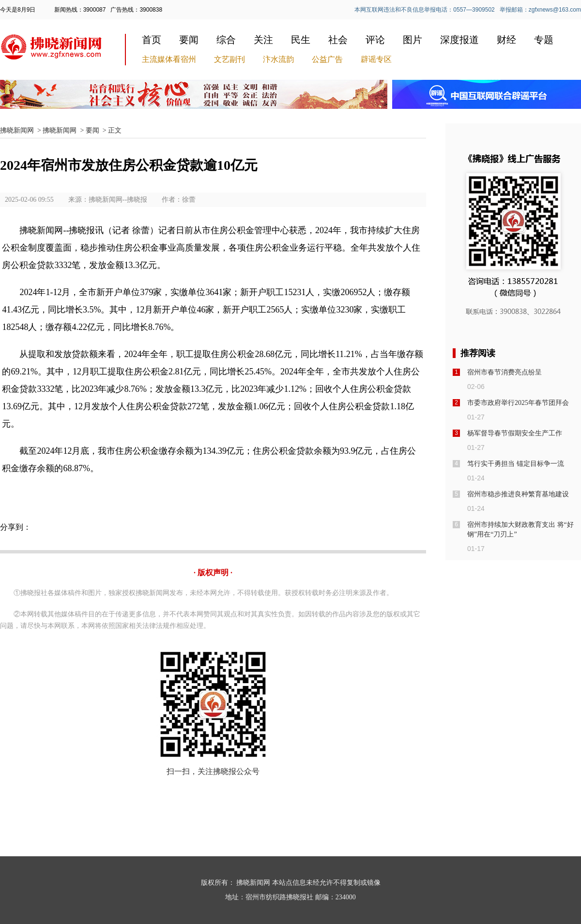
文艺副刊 (229, 59)
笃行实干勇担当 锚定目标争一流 (516, 464)
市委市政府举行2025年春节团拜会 (518, 403)
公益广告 (327, 59)
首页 (152, 40)
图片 (413, 40)
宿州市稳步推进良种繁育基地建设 (518, 494)
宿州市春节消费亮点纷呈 (505, 372)
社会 (338, 40)
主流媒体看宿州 (169, 59)
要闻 (189, 40)
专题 (544, 40)
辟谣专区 (376, 59)
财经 (506, 40)
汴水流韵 (278, 59)
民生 (301, 40)
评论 (375, 40)
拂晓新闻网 (17, 130)
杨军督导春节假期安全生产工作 (515, 433)
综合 (226, 40)
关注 (263, 40)
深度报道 (459, 40)
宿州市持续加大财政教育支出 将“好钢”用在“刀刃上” (520, 529)
